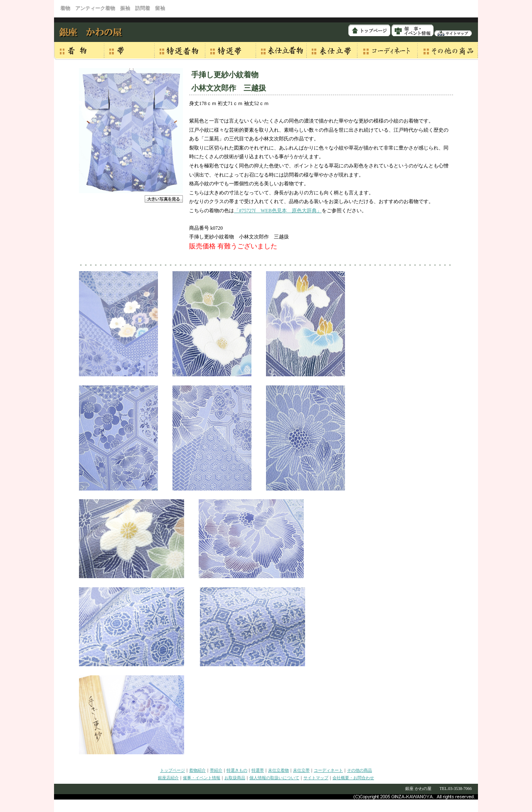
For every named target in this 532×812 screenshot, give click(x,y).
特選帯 (258, 770)
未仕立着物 (278, 770)
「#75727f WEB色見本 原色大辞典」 (278, 211)
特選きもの (237, 770)
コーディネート (328, 770)
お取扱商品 (235, 778)
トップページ (172, 770)
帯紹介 (216, 770)
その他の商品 (360, 770)
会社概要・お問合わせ (353, 778)
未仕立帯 (301, 770)
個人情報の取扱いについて (274, 778)
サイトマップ (316, 778)
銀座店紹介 (168, 778)
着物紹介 (197, 770)
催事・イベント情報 (202, 778)
